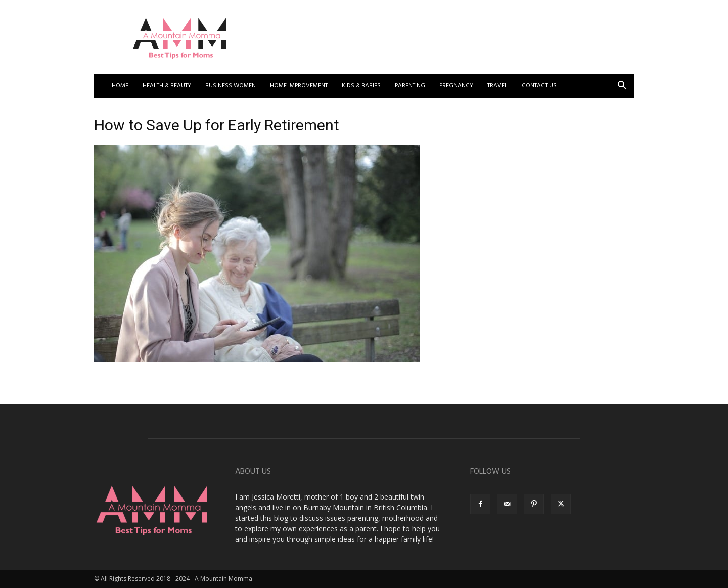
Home (120, 86)
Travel (497, 86)
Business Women (231, 86)
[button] (622, 87)
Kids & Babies (361, 86)
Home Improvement (299, 86)
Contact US (539, 86)
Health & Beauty (167, 86)
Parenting (410, 86)
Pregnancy (456, 86)
